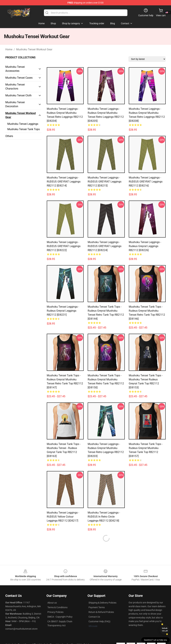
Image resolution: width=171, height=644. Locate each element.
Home (9, 49)
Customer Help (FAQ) (99, 613)
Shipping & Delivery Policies (102, 595)
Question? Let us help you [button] (155, 640)
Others (9, 136)
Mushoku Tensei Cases (19, 78)
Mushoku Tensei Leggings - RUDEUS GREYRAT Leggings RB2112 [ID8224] (105, 246)
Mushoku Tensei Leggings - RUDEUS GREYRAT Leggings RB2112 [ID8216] (146, 182)
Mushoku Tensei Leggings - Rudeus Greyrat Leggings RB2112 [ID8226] (145, 246)
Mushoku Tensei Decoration (15, 104)
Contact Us (94, 609)
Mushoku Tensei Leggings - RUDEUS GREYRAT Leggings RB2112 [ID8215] (105, 182)
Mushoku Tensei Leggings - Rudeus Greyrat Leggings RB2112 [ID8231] (63, 311)
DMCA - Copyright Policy (60, 609)
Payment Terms (97, 599)
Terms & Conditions (57, 599)
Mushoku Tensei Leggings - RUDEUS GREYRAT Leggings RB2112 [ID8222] (64, 246)
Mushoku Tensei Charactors (15, 87)
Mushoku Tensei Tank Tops (24, 129)
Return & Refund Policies (101, 604)
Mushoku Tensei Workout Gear (34, 49)
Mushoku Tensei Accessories (15, 69)
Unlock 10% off (165, 630)
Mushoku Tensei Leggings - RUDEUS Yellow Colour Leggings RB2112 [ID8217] (63, 517)
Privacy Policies (55, 604)
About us (52, 595)
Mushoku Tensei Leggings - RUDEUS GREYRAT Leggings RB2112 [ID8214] (64, 182)
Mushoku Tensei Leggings (23, 124)
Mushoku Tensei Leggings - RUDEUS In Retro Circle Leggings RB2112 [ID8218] (104, 517)
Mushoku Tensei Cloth (18, 95)
